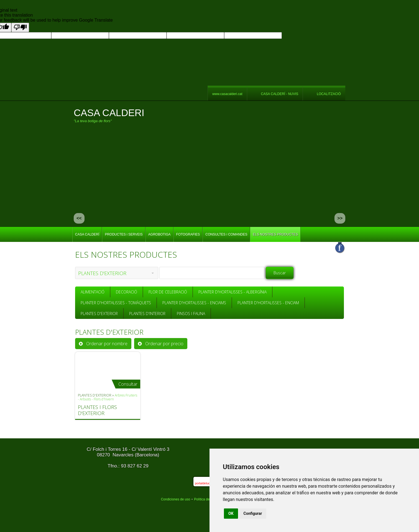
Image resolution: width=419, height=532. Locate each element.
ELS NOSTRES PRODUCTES (275, 234)
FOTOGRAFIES (188, 234)
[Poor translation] (20, 27)
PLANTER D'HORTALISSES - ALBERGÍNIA (233, 292)
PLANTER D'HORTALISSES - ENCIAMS (194, 303)
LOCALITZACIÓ (329, 94)
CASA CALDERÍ (87, 234)
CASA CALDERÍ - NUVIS (280, 94)
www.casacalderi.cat (227, 94)
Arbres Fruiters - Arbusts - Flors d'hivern (108, 397)
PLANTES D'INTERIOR (147, 314)
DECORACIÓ (127, 292)
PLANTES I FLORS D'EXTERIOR (97, 410)
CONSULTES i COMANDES (226, 234)
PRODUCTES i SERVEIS (124, 234)
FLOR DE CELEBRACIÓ (168, 292)
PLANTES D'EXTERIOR (99, 314)
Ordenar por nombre (107, 344)
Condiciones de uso (176, 499)
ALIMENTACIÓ (93, 292)
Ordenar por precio (164, 344)
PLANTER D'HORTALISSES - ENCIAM (268, 303)
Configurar (253, 513)
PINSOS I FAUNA (191, 314)
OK (231, 513)
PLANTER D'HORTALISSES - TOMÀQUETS (116, 303)
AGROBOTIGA (159, 234)
